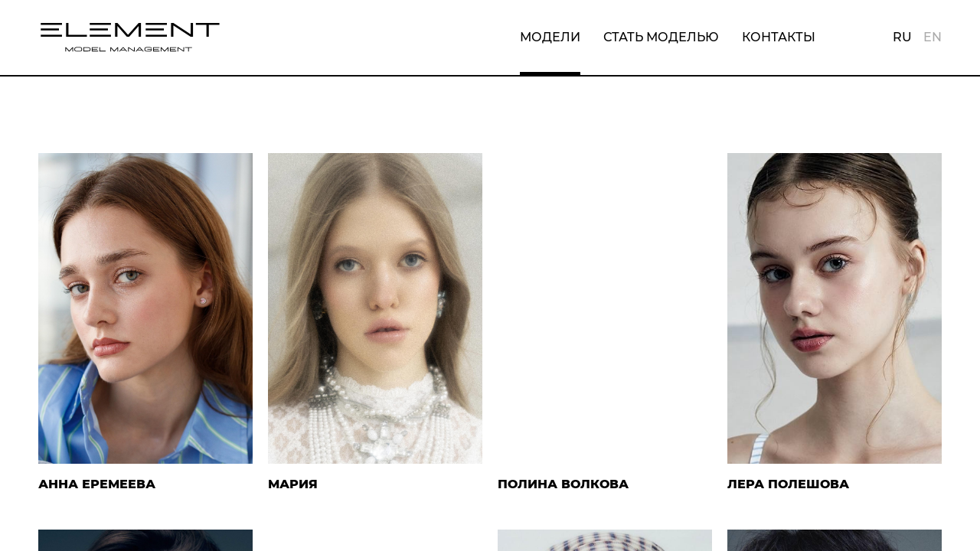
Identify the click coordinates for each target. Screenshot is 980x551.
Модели (550, 37)
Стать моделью (661, 37)
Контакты (779, 37)
